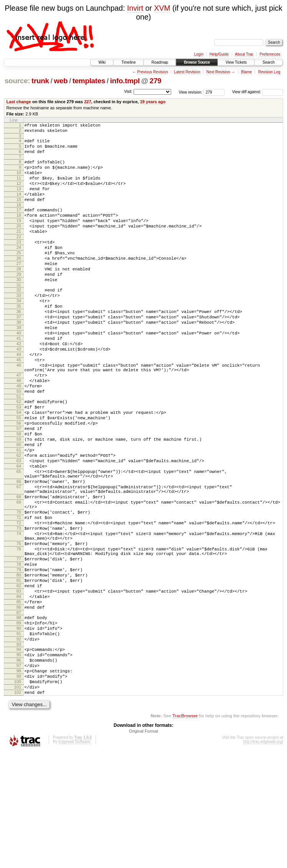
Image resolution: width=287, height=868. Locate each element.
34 (19, 334)
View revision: (191, 92)
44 (19, 399)
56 (19, 482)
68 (19, 572)
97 (19, 775)
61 (19, 514)
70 (19, 590)
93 (19, 750)
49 (19, 438)
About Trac (244, 54)
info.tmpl (125, 81)
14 (19, 207)
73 (19, 610)
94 (19, 755)
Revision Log (269, 72)
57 (19, 488)
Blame (246, 72)
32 (19, 321)
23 (19, 264)
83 (19, 687)
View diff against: (258, 92)
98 (19, 781)
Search (269, 62)
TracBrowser (185, 832)
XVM (162, 8)
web (61, 81)
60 (19, 508)
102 (18, 807)
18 (19, 231)
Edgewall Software (74, 858)
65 (19, 540)
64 (19, 534)
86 (19, 706)
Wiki (102, 62)
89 (19, 724)
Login (199, 54)
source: (17, 81)
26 (19, 283)
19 (19, 238)
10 (19, 181)
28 (19, 296)
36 (19, 347)
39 (19, 367)
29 (19, 303)
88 (19, 718)
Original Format (143, 847)
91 (19, 737)
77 (19, 647)
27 (19, 290)
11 (19, 187)
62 (19, 521)
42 (19, 386)
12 (19, 194)
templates (89, 81)
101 (18, 801)
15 (19, 213)
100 (18, 794)
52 (19, 456)
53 (19, 462)
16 (19, 220)
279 (156, 81)
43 (19, 393)
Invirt (135, 8)
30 (19, 310)
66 (19, 553)
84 (19, 693)
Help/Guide (219, 54)
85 (19, 700)
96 (19, 768)
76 (19, 635)
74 (19, 616)
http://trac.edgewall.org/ (263, 858)
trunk (40, 81)
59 (19, 501)
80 (19, 667)
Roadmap (160, 62)
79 (19, 660)
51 (19, 451)
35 (19, 341)
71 (19, 597)
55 (19, 475)
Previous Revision (152, 72)
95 (19, 762)
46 (19, 412)
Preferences (270, 54)
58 (19, 495)
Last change (19, 102)
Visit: (128, 91)
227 (87, 102)
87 (19, 713)
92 (19, 744)
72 (19, 603)
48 (19, 431)
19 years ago (153, 102)
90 (19, 731)
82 (19, 680)
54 (19, 469)
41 (19, 380)
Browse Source (197, 62)
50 (19, 444)
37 (19, 354)
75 (19, 629)
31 (19, 316)
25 (19, 277)
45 (19, 406)
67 (19, 559)
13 (19, 200)
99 (19, 788)
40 (19, 373)
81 (19, 674)
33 (19, 328)
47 (19, 425)
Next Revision (218, 72)
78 (19, 654)
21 (19, 251)
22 (19, 257)
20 (19, 244)
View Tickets (236, 62)
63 (19, 527)
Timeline (128, 62)
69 (19, 578)
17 (19, 225)
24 (19, 270)
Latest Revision (187, 72)
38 (19, 360)
